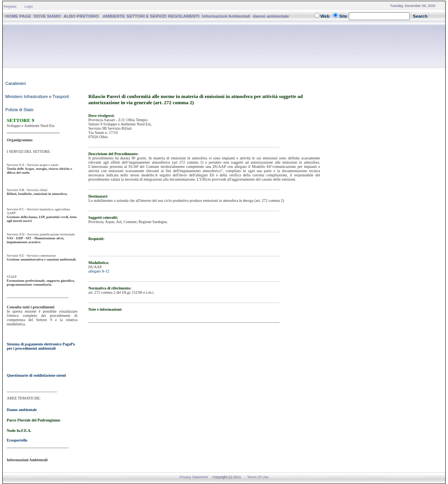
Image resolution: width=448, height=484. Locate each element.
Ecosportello (17, 440)
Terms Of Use (258, 477)
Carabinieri (16, 83)
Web (325, 16)
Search (420, 16)
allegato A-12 (99, 271)
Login (29, 7)
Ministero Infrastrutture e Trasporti (37, 96)
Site (343, 16)
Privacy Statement (194, 477)
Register (10, 7)
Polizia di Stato (20, 110)
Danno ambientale (22, 410)
